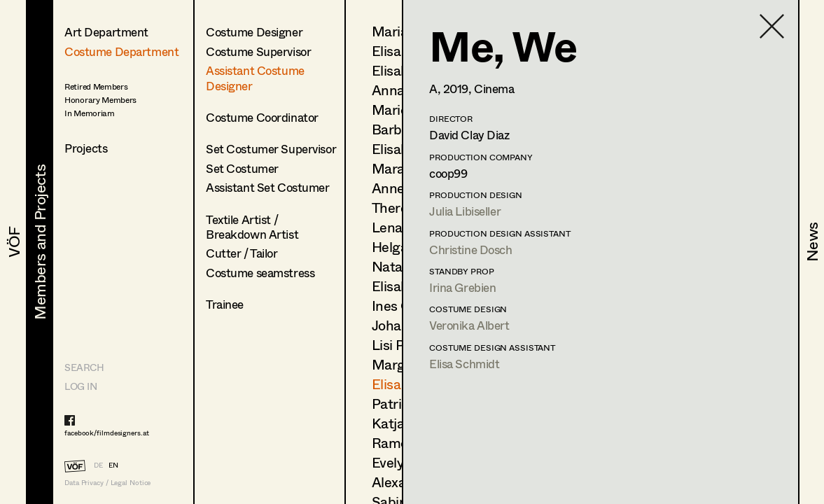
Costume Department (121, 51)
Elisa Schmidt (464, 364)
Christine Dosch (471, 250)
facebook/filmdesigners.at (107, 433)
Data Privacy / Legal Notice (107, 483)
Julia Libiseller (465, 211)
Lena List (400, 227)
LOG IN (81, 386)
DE (98, 465)
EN (113, 465)
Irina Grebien (462, 287)
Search (84, 367)
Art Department (106, 32)
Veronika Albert (469, 325)
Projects (86, 148)
